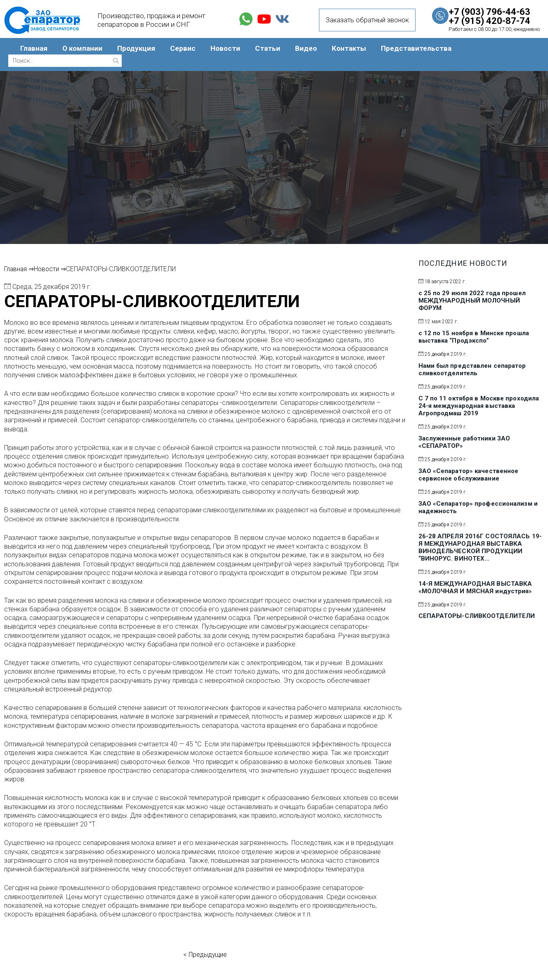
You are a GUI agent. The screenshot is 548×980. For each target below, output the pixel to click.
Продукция (136, 48)
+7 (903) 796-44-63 (489, 12)
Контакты (349, 48)
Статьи (268, 48)
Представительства (416, 48)
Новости (225, 48)
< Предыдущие (205, 955)
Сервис (183, 48)
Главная (34, 48)
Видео (306, 48)
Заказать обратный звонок (367, 20)
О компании (82, 48)
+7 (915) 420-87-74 (489, 21)
